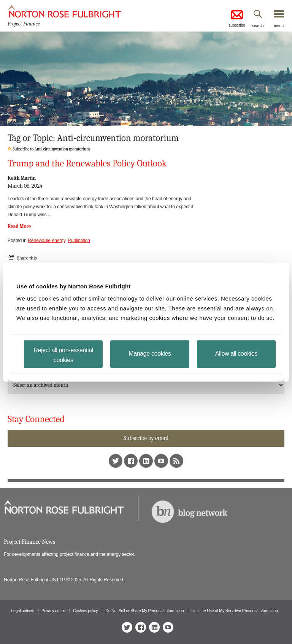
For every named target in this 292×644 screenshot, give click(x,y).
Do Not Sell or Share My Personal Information (144, 611)
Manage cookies (150, 353)
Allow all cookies (236, 353)
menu (279, 25)
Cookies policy (86, 611)
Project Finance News (29, 542)
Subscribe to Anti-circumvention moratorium (49, 149)
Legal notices (22, 611)
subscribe (237, 18)
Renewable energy (47, 241)
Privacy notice (53, 611)
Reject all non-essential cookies (63, 355)
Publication (79, 241)
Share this (27, 258)
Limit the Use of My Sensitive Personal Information (234, 611)
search (258, 25)
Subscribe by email (146, 438)
